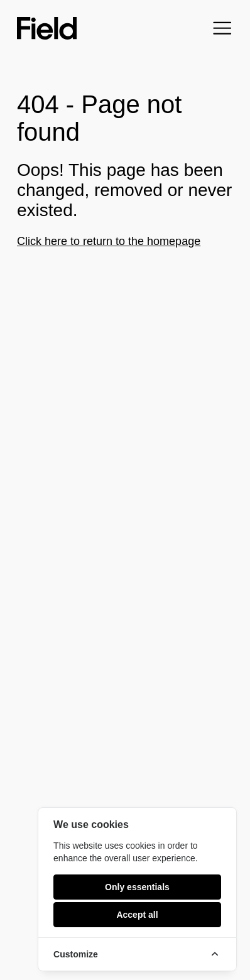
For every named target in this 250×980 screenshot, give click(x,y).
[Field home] (47, 28)
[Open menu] (222, 28)
